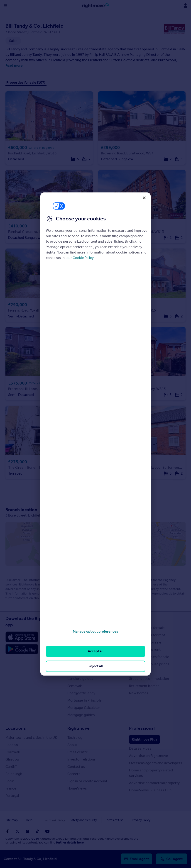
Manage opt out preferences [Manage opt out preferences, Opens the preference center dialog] (95, 631)
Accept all (96, 651)
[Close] (144, 198)
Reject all (96, 666)
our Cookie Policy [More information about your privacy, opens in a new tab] (80, 258)
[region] (95, 434)
